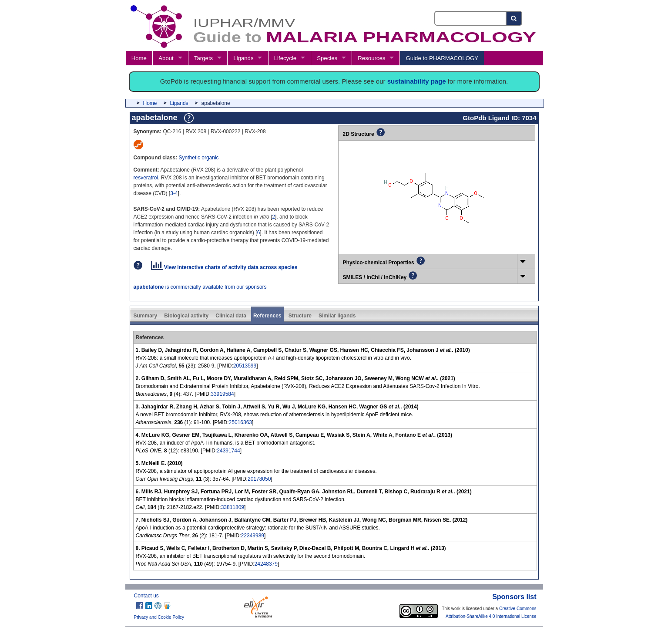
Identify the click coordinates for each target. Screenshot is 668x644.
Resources (371, 58)
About (166, 58)
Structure (300, 316)
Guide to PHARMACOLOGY (442, 58)
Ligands (243, 58)
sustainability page (417, 81)
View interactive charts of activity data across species (224, 267)
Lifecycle (285, 58)
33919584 (222, 394)
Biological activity (186, 316)
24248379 (266, 564)
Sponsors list (514, 597)
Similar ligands (337, 316)
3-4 (174, 193)
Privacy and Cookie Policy (159, 617)
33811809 (233, 507)
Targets (203, 58)
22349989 (253, 536)
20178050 (259, 479)
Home (139, 58)
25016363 (240, 422)
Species (327, 58)
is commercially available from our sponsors (200, 287)
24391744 (228, 451)
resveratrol (146, 178)
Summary (146, 316)
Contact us (146, 596)
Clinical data (231, 316)
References (267, 316)
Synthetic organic (199, 158)
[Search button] (514, 18)
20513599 (245, 366)
